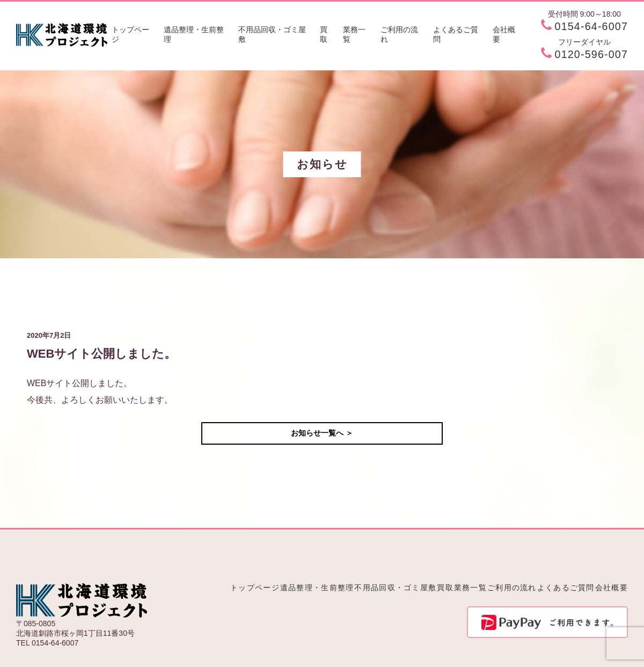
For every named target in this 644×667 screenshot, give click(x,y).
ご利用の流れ (399, 34)
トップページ (130, 34)
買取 (324, 34)
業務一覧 (354, 34)
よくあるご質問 (456, 34)
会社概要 (504, 34)
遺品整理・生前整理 (194, 34)
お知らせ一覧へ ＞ (322, 433)
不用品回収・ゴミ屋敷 (272, 34)
